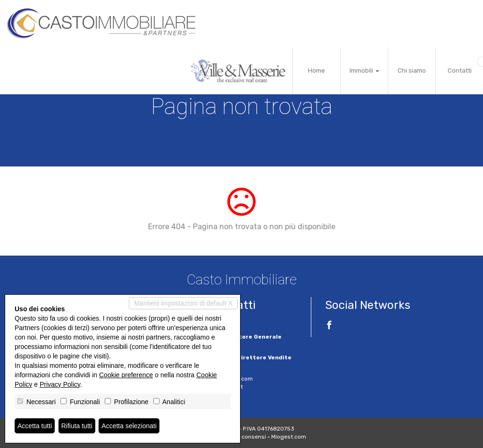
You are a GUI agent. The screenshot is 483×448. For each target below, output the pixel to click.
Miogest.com (289, 437)
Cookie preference (126, 375)
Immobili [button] (364, 71)
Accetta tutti (35, 426)
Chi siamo (412, 71)
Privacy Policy (60, 384)
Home (316, 71)
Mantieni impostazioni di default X (183, 303)
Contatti (460, 71)
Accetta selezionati (129, 426)
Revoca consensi (243, 437)
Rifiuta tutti (77, 426)
